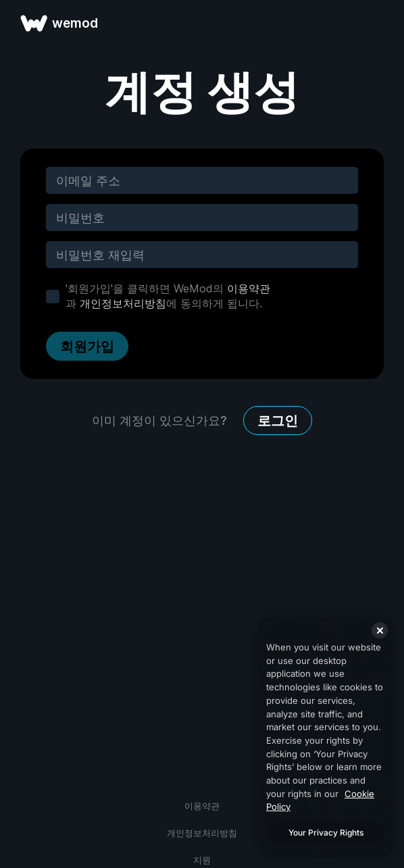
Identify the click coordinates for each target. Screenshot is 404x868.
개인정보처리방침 (123, 303)
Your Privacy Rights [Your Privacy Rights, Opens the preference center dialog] (326, 833)
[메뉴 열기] (378, 23)
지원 (202, 860)
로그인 (278, 421)
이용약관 (249, 288)
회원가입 (87, 347)
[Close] (380, 630)
